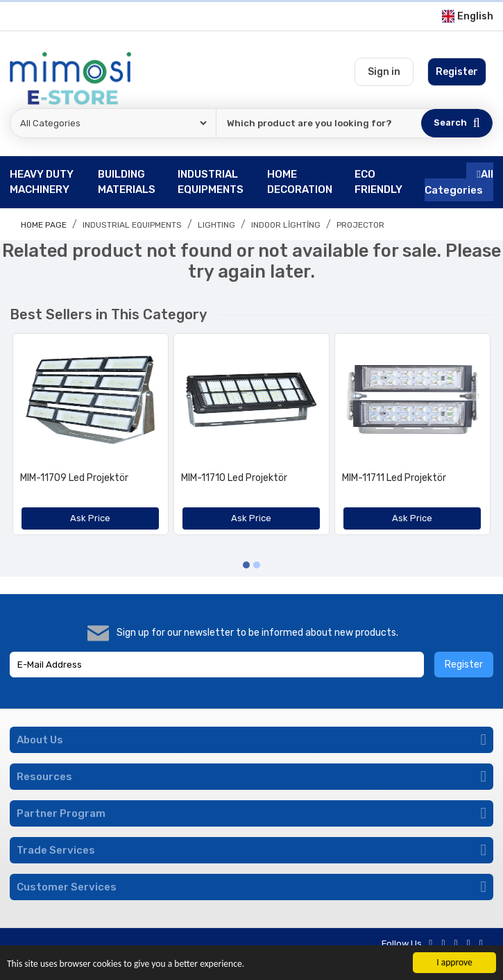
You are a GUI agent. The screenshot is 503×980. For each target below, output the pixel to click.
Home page (44, 225)
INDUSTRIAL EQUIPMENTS (132, 225)
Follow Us (402, 944)
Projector (360, 225)
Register (464, 665)
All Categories (459, 182)
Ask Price (90, 518)
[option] (90, 439)
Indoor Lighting (286, 225)
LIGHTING (216, 225)
